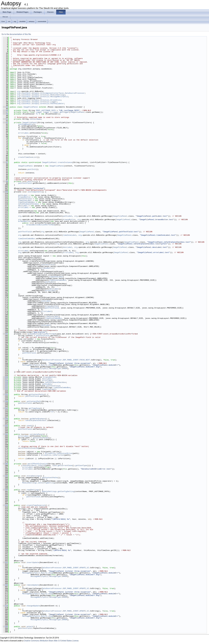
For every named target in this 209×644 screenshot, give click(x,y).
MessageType (55, 368)
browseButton (24, 197)
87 (5, 162)
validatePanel (36, 434)
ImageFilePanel (31, 107)
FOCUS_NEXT (85, 360)
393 (5, 627)
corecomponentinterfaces (52, 93)
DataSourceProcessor (75, 93)
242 (5, 408)
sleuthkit (22, 21)
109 (5, 192)
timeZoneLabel (25, 201)
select (30, 627)
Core (3, 21)
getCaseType (81, 465)
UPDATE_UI (84, 568)
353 (5, 562)
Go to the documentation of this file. (16, 34)
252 (5, 426)
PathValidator (57, 104)
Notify (44, 365)
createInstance (65, 162)
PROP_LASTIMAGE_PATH (46, 110)
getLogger (64, 112)
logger (46, 112)
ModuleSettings (58, 95)
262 (5, 434)
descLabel (23, 206)
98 (5, 181)
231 (5, 394)
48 (5, 114)
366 (5, 585)
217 (5, 379)
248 (5, 419)
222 (5, 388)
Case (55, 465)
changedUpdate (33, 606)
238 (5, 401)
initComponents (25, 124)
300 (5, 490)
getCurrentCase (65, 465)
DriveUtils (56, 100)
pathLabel (23, 195)
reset (29, 426)
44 (5, 107)
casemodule (42, 21)
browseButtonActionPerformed (41, 225)
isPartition (58, 455)
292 (5, 476)
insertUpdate (33, 562)
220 (5, 384)
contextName (35, 119)
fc (37, 114)
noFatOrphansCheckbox (29, 204)
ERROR (64, 368)
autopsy (32, 21)
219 (5, 382)
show (50, 365)
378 (5, 606)
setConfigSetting (46, 483)
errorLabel (23, 133)
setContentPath (34, 401)
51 (5, 119)
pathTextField (25, 183)
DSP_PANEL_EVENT (71, 360)
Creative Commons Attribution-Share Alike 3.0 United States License (51, 641)
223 (5, 389)
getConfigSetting (66, 491)
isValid (42, 465)
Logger (54, 102)
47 (5, 112)
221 (5, 386)
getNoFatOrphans (37, 419)
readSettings (33, 490)
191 (5, 334)
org (15, 21)
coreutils (45, 95)
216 (5, 377)
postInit (32, 169)
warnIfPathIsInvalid (28, 448)
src (9, 21)
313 (5, 505)
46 (5, 110)
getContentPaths (36, 394)
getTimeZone (34, 408)
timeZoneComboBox (26, 202)
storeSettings (33, 476)
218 (5, 381)
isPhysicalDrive (64, 453)
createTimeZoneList (27, 157)
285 (5, 464)
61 (5, 123)
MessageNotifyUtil (59, 97)
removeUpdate (33, 585)
